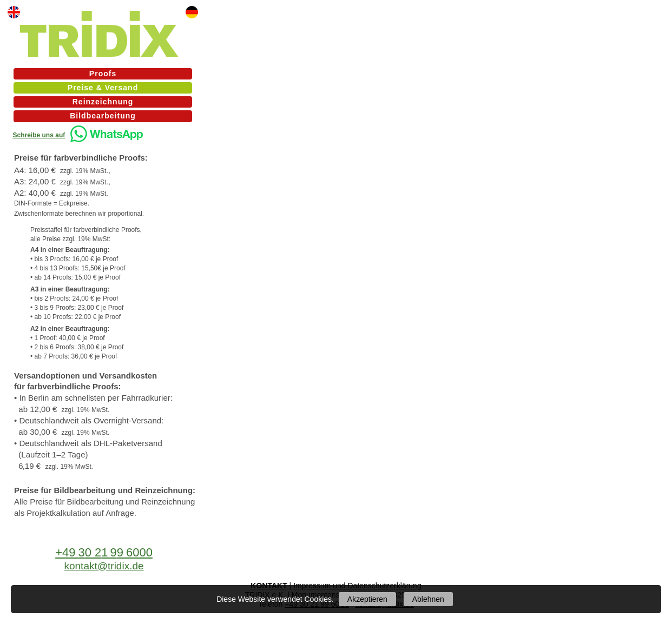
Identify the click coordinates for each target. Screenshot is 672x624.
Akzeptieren (367, 599)
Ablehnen (428, 599)
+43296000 (104, 552)
